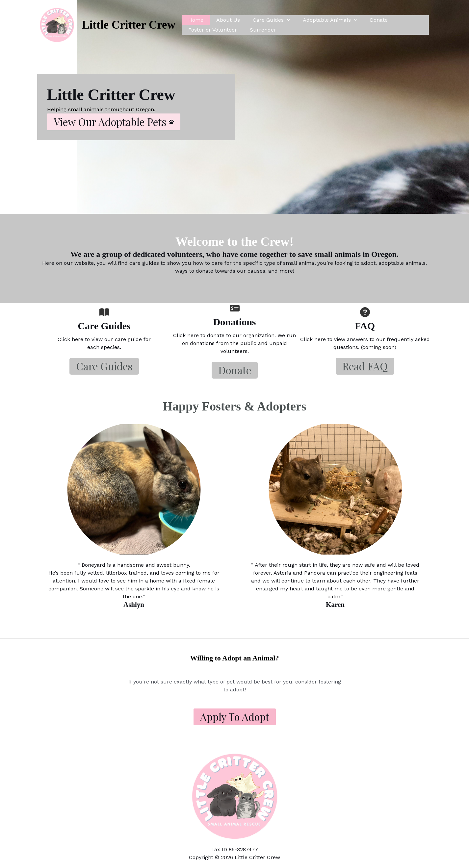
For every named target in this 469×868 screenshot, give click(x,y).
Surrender (260, 30)
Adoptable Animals (323, 20)
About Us (225, 20)
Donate (369, 20)
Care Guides (266, 20)
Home (195, 20)
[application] (281, 20)
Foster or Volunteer (212, 30)
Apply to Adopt (235, 717)
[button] (114, 122)
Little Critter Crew (129, 25)
